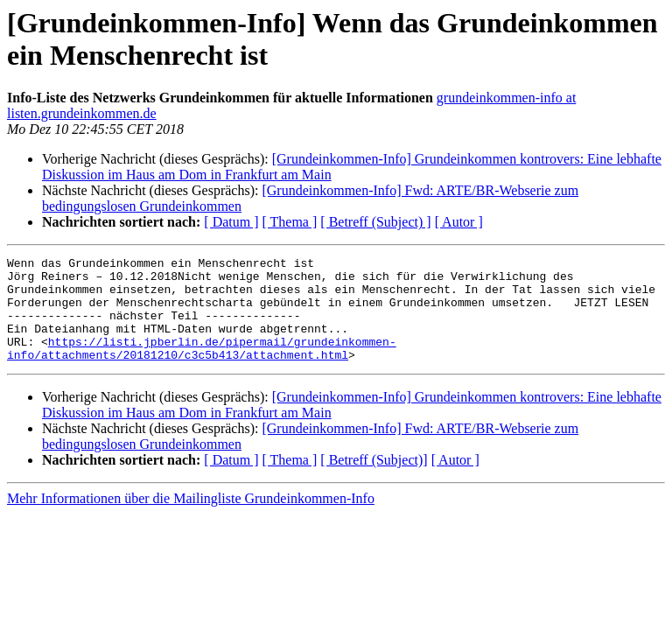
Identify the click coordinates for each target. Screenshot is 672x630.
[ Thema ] (290, 222)
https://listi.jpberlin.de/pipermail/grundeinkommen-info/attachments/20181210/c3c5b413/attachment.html (202, 367)
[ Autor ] (459, 222)
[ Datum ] (231, 222)
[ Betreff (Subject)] (374, 481)
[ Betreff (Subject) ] (375, 222)
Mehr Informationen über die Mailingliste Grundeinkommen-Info (191, 519)
